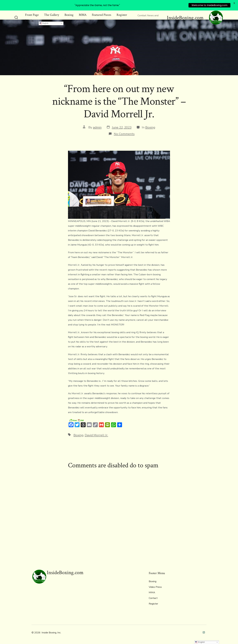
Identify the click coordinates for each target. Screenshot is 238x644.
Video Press (155, 587)
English (44, 23)
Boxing (69, 15)
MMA (83, 15)
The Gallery (52, 15)
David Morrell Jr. (96, 435)
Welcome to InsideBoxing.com (209, 5)
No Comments (124, 134)
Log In (29, 21)
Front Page (32, 15)
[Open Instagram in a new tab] (204, 632)
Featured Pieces (101, 15)
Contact (153, 598)
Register (122, 15)
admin (97, 127)
